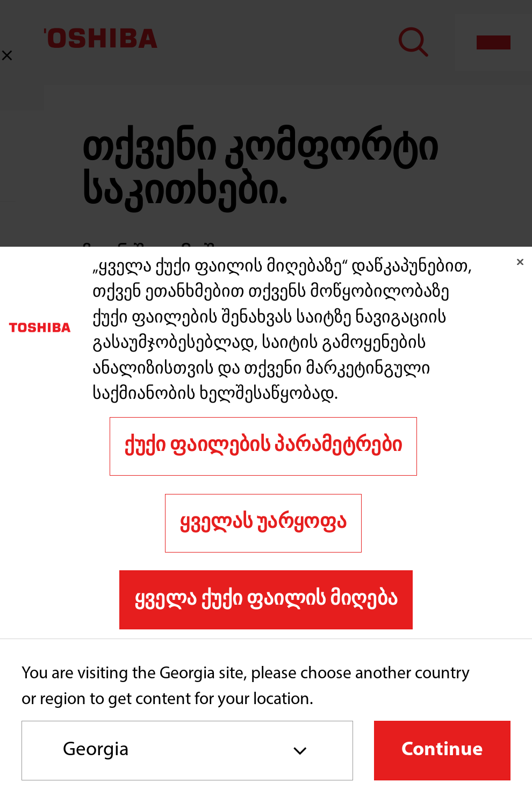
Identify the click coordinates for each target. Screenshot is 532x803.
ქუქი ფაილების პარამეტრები (263, 446)
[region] (266, 442)
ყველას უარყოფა (263, 523)
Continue (442, 750)
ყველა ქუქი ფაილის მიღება (266, 600)
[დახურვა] (520, 262)
